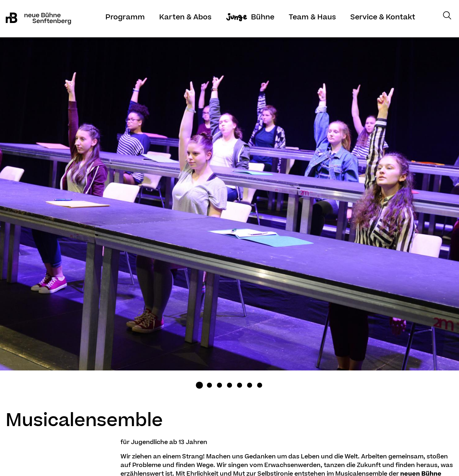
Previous (57, 218)
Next (402, 218)
